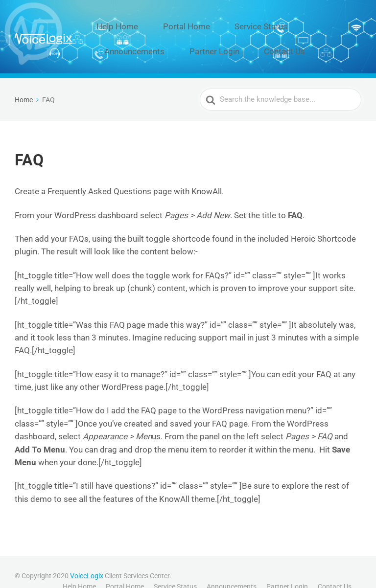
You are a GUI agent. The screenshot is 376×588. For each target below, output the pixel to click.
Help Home (122, 22)
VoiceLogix (87, 557)
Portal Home (177, 22)
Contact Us (189, 37)
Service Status (237, 22)
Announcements (303, 22)
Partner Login (133, 37)
